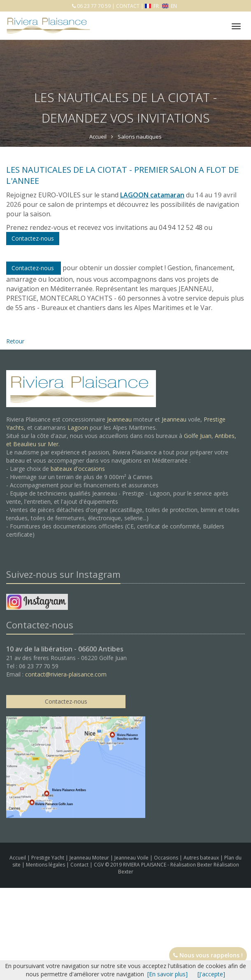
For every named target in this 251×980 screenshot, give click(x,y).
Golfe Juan (198, 436)
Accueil (18, 858)
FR (152, 6)
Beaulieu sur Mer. (36, 444)
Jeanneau (119, 419)
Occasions (167, 858)
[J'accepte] (211, 974)
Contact (80, 865)
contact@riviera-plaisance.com (66, 674)
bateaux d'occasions (78, 469)
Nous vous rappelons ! (208, 955)
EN (170, 6)
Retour (15, 341)
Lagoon (78, 427)
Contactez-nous (34, 268)
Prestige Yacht (48, 858)
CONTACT (128, 6)
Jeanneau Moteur (90, 858)
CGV (99, 865)
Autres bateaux (202, 858)
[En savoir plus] (167, 974)
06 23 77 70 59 (93, 6)
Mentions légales (46, 865)
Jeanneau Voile (132, 858)
